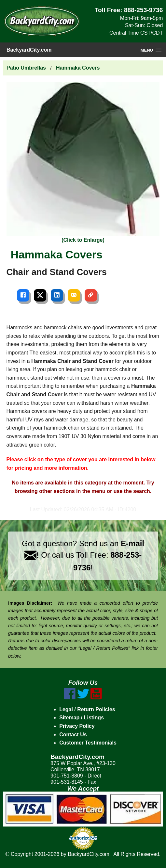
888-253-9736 (144, 10)
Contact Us (73, 735)
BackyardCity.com (29, 50)
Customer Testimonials (88, 743)
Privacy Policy (77, 726)
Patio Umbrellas (26, 68)
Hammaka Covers (78, 68)
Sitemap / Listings (82, 718)
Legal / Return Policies (87, 709)
